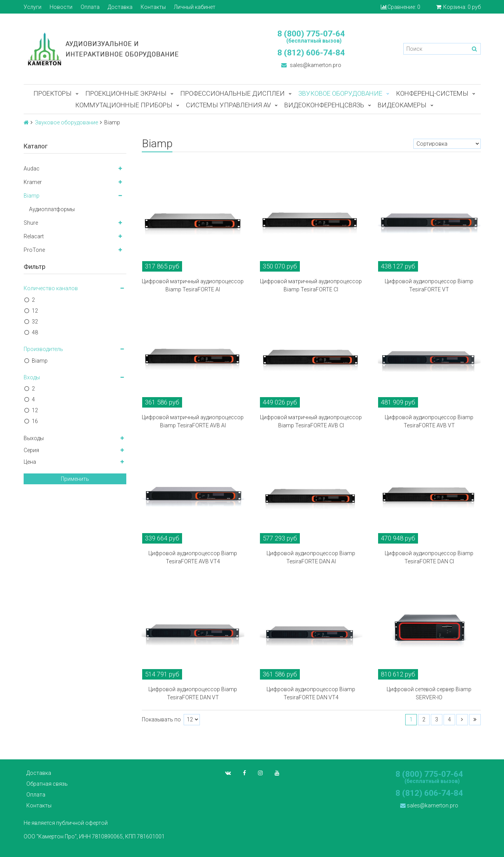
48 (35, 332)
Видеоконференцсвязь (324, 105)
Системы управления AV (228, 105)
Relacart (34, 236)
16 (35, 421)
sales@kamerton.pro (311, 65)
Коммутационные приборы (124, 105)
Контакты (153, 7)
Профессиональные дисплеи (232, 93)
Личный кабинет (195, 7)
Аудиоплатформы (52, 209)
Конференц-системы (432, 93)
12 (35, 311)
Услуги (33, 7)
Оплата (90, 7)
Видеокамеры (402, 105)
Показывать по (161, 720)
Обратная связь (47, 784)
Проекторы (52, 93)
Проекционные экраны (126, 93)
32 (35, 322)
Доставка (120, 7)
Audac (32, 169)
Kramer (33, 182)
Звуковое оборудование (340, 93)
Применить (75, 479)
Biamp (32, 196)
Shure (31, 223)
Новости (61, 7)
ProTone (34, 250)
